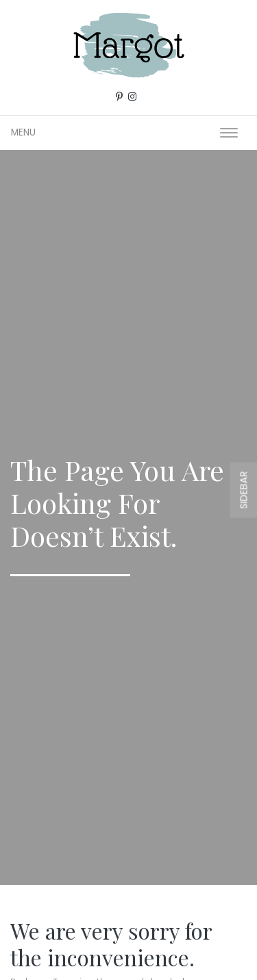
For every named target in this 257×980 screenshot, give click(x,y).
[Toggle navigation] (229, 133)
